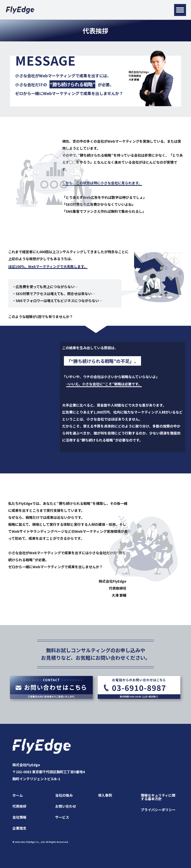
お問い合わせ (66, 806)
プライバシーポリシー (158, 810)
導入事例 (105, 795)
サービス (62, 817)
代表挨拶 (19, 806)
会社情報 (19, 817)
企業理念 (19, 828)
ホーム (18, 795)
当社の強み (64, 795)
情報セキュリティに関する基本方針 (158, 797)
